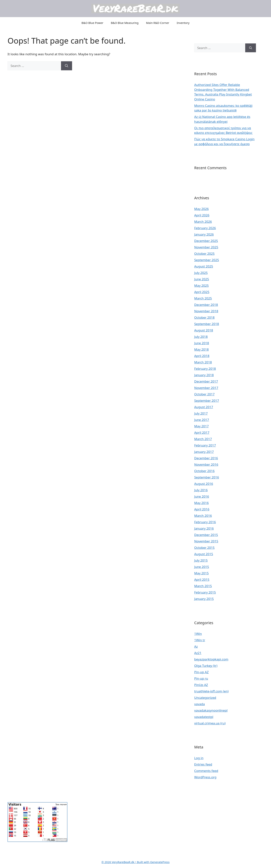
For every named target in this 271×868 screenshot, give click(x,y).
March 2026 (203, 222)
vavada (199, 704)
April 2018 (202, 356)
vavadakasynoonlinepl (211, 710)
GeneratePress (160, 862)
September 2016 (207, 477)
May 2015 (201, 573)
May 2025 (201, 285)
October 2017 (204, 394)
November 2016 (206, 464)
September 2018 (207, 324)
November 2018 (206, 311)
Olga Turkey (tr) (206, 666)
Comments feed (206, 771)
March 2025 (203, 298)
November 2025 (206, 247)
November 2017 (206, 388)
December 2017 (206, 381)
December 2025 (206, 241)
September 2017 (207, 401)
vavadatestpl (204, 717)
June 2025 (202, 279)
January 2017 (204, 452)
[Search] (67, 66)
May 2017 (201, 426)
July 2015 (201, 560)
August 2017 (204, 407)
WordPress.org (205, 777)
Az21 (198, 653)
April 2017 (202, 432)
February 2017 (205, 445)
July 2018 (201, 337)
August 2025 (204, 266)
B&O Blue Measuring (125, 23)
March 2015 (203, 586)
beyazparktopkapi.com (211, 659)
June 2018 (202, 343)
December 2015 (206, 535)
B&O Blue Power (92, 23)
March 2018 (203, 362)
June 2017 (202, 420)
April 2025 (202, 292)
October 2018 (204, 317)
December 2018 (206, 305)
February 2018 (205, 369)
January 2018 (204, 375)
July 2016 (201, 490)
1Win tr (200, 640)
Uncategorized (205, 698)
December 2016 (206, 458)
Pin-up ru (201, 678)
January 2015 (204, 599)
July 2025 (201, 273)
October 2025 (204, 254)
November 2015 (206, 541)
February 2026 (205, 228)
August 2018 (204, 330)
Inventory (183, 23)
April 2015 (202, 580)
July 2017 (201, 413)
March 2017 (203, 439)
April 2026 (202, 215)
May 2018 (201, 349)
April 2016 (202, 509)
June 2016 (202, 496)
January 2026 (204, 234)
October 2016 (204, 471)
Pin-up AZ (201, 672)
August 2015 (204, 554)
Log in (199, 758)
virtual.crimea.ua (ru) (210, 723)
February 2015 (205, 592)
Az (196, 646)
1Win (198, 634)
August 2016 (204, 484)
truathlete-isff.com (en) (211, 691)
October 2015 (204, 548)
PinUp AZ (201, 685)
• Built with (126, 862)
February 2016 (205, 522)
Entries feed (203, 764)
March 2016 (203, 516)
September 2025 (207, 260)
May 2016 (201, 503)
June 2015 (202, 567)
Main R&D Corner (158, 23)
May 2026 (201, 209)
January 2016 (204, 528)
